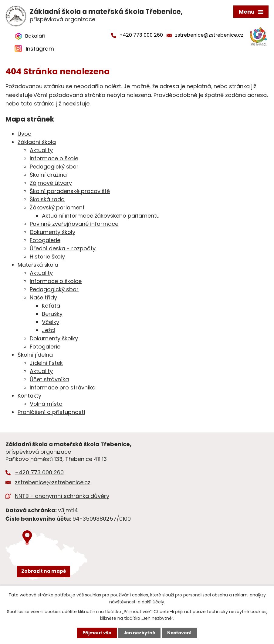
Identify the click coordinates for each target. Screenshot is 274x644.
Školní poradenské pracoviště (70, 192)
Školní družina (48, 176)
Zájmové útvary (51, 184)
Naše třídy (43, 298)
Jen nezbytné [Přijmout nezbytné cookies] (139, 633)
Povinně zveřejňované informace (74, 225)
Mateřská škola (38, 266)
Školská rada (47, 200)
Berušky (52, 315)
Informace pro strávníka (63, 388)
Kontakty (29, 397)
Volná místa (46, 405)
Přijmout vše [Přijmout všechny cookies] (97, 633)
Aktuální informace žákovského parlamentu (101, 217)
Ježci (49, 331)
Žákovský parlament (57, 208)
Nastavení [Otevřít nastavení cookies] (180, 633)
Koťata (51, 307)
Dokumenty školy (52, 233)
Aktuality (41, 151)
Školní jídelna (35, 356)
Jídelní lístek (46, 364)
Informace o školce (56, 282)
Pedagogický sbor (54, 167)
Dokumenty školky (54, 339)
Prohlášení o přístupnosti (51, 413)
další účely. (153, 602)
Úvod (25, 135)
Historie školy (47, 257)
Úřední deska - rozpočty (63, 249)
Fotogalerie (45, 241)
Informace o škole (54, 159)
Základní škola (37, 143)
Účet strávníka (49, 380)
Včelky (51, 323)
